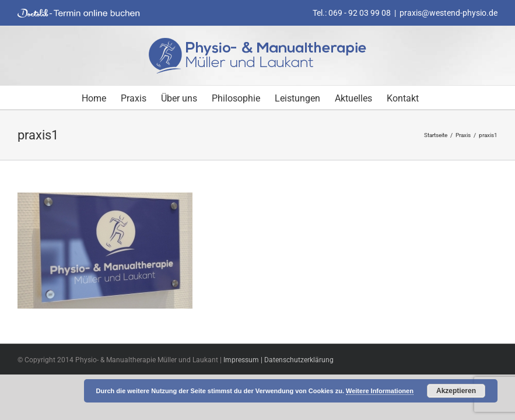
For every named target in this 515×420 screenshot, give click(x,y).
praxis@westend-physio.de (449, 13)
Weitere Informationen (380, 391)
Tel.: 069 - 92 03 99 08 (352, 13)
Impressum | (244, 360)
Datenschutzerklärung (299, 360)
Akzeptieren (456, 391)
